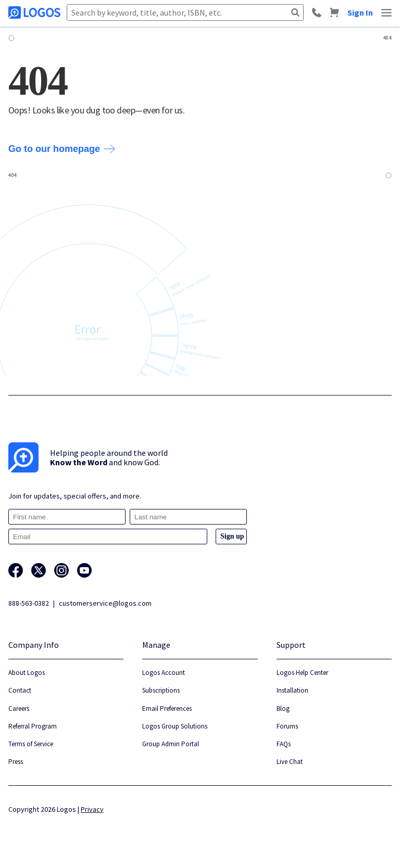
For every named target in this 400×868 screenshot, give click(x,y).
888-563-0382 (29, 603)
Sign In (360, 12)
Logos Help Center (302, 673)
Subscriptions (161, 690)
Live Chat (290, 762)
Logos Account (164, 673)
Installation (292, 690)
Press (16, 762)
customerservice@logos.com (105, 603)
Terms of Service (31, 744)
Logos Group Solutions (175, 726)
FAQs (284, 744)
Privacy (92, 809)
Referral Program (33, 726)
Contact (20, 690)
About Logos (27, 673)
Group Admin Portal (171, 744)
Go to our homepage (62, 149)
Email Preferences (167, 709)
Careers (19, 709)
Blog (283, 709)
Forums (287, 726)
